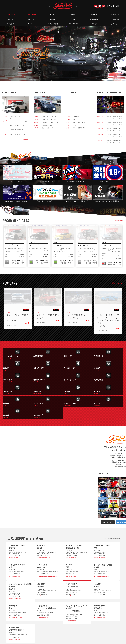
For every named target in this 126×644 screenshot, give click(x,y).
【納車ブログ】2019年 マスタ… (50, 128)
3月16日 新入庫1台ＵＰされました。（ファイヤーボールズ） (114, 130)
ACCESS (100, 8)
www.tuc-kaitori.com (100, 596)
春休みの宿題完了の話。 (79, 128)
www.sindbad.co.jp (43, 596)
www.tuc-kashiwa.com (15, 577)
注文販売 (48, 633)
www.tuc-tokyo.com (99, 536)
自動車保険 (74, 633)
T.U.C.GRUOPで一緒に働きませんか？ (16, 201)
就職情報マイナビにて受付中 (46, 201)
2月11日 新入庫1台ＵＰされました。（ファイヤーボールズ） (114, 142)
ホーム (9, 633)
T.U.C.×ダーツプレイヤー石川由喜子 (76, 201)
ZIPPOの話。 (76, 117)
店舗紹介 (29, 636)
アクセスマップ (39, 636)
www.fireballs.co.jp (71, 575)
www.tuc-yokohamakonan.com (46, 575)
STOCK (95, 8)
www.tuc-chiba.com (71, 536)
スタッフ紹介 (104, 633)
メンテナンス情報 (116, 633)
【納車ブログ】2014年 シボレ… (50, 117)
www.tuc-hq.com (14, 536)
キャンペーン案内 (16, 181)
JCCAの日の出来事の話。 (80, 122)
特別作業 (83, 633)
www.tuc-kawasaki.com (15, 596)
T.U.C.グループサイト (95, 636)
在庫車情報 (17, 633)
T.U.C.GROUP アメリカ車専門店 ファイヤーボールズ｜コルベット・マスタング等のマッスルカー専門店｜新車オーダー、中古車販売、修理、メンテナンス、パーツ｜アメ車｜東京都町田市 (63, 6)
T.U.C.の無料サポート (46, 181)
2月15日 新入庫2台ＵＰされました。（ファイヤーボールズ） (114, 136)
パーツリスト (38, 633)
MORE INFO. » (25, 140)
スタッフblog (74, 636)
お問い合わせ (93, 633)
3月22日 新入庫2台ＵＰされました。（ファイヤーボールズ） (114, 124)
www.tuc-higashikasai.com (101, 555)
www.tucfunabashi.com (44, 536)
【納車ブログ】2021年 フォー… (50, 125)
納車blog (84, 636)
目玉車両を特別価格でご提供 (76, 181)
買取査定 (65, 633)
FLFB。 (75, 125)
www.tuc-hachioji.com (100, 575)
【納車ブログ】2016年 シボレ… (50, 119)
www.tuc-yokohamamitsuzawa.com (47, 555)
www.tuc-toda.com (71, 555)
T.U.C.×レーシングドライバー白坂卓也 (106, 201)
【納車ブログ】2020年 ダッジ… (50, 122)
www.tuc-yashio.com (15, 555)
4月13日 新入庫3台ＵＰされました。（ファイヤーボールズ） (114, 118)
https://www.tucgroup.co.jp (112, 517)
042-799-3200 (113, 6)
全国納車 (56, 633)
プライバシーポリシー (61, 636)
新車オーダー (27, 633)
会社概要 (49, 636)
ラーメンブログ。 (78, 119)
